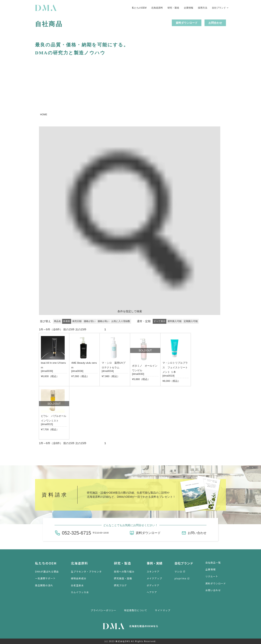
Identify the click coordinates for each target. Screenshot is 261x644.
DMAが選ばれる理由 (47, 571)
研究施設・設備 (123, 578)
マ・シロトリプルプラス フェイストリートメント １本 (175, 367)
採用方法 (203, 8)
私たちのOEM (139, 8)
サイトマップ (163, 610)
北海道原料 (157, 8)
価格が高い (103, 321)
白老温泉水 (77, 585)
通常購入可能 (175, 321)
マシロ (178, 571)
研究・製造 (173, 8)
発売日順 (77, 321)
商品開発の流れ (44, 585)
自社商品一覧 (213, 562)
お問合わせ (215, 23)
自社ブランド (219, 8)
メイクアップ (154, 578)
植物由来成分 (79, 578)
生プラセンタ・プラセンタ (86, 571)
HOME (44, 115)
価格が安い (90, 321)
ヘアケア (152, 592)
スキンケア (153, 571)
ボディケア (153, 585)
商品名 (57, 321)
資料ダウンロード (187, 23)
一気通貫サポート (45, 578)
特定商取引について (136, 610)
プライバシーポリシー (103, 610)
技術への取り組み (124, 571)
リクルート (212, 576)
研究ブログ (120, 585)
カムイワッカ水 (80, 592)
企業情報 (189, 8)
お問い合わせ (197, 533)
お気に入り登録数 (121, 321)
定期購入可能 (191, 321)
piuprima (180, 578)
